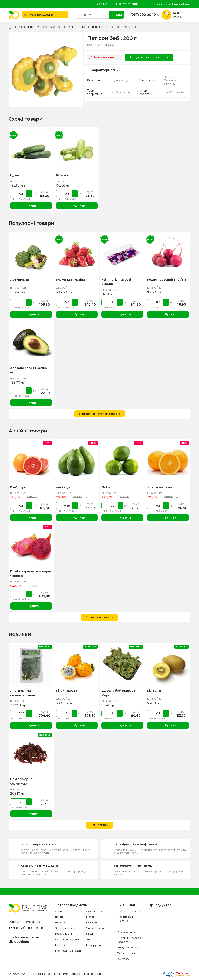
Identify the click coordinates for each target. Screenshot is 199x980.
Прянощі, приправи (68, 951)
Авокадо (63, 487)
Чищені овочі (95, 928)
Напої (90, 917)
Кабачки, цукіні (93, 27)
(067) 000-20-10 (143, 15)
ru (105, 4)
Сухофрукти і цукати (68, 939)
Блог (120, 926)
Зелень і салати (65, 928)
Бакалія (60, 945)
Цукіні (15, 175)
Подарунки (94, 945)
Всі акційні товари (99, 617)
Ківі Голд (154, 691)
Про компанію (127, 932)
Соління (92, 922)
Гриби (59, 917)
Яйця (90, 939)
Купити (31, 206)
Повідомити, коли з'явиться (149, 57)
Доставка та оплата (130, 911)
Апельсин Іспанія (161, 487)
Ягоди (90, 934)
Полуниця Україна (70, 280)
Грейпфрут (19, 487)
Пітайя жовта (66, 691)
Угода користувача (130, 947)
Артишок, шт (20, 280)
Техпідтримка (126, 953)
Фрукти (60, 922)
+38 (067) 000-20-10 (27, 928)
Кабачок (62, 175)
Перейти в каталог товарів (100, 414)
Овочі (71, 27)
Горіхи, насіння (65, 934)
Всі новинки (100, 825)
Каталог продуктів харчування (40, 27)
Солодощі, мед (96, 911)
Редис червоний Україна (167, 280)
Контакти (124, 959)
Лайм (106, 487)
